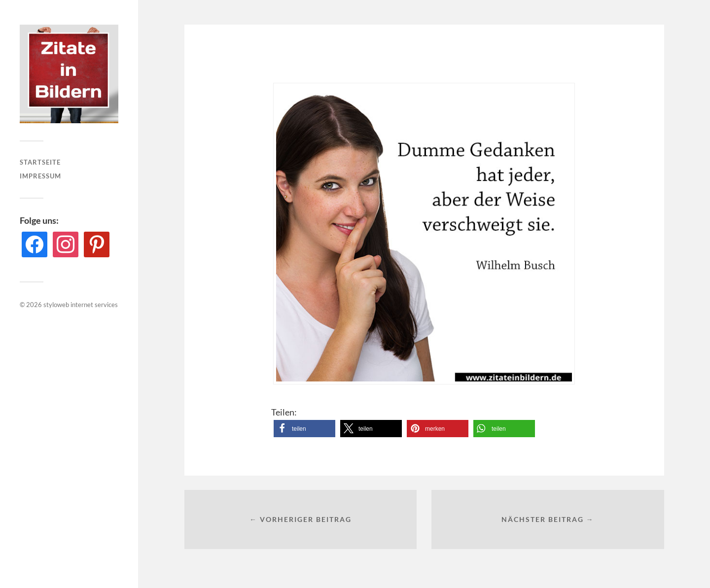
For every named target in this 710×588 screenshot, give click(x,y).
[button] (304, 429)
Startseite (40, 162)
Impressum (40, 176)
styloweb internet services (81, 305)
